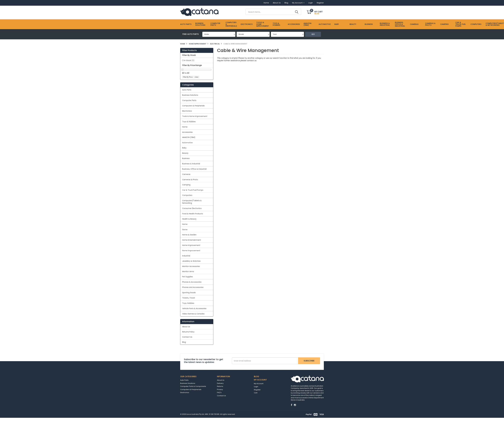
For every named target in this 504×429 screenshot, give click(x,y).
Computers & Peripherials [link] (193, 106)
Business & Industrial (385, 24)
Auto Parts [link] (187, 90)
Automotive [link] (187, 143)
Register (320, 3)
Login (311, 3)
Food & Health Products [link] (193, 214)
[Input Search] (270, 12)
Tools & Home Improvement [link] (195, 116)
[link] (291, 405)
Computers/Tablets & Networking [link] (192, 202)
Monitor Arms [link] (188, 271)
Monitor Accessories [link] (191, 266)
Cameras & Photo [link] (190, 180)
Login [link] (256, 387)
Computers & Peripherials (231, 24)
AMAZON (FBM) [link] (189, 137)
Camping (444, 24)
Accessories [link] (187, 132)
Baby (337, 24)
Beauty (353, 24)
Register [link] (257, 390)
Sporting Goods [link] (189, 293)
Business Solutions (200, 24)
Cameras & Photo (430, 24)
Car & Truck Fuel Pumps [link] (193, 190)
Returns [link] (220, 386)
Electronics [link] (187, 111)
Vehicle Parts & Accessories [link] (194, 308)
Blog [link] (184, 342)
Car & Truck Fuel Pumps (461, 24)
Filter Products (190, 50)
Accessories (294, 24)
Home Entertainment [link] (192, 240)
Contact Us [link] (187, 337)
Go (313, 34)
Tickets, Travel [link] (188, 298)
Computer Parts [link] (189, 100)
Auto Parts (186, 24)
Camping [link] (186, 185)
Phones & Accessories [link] (192, 282)
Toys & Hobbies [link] (189, 122)
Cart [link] (256, 393)
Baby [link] (184, 148)
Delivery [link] (220, 383)
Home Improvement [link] (191, 245)
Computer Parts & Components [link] (193, 386)
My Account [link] (259, 384)
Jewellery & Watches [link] (191, 261)
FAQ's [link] (219, 392)
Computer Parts (215, 24)
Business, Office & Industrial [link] (194, 169)
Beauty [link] (185, 153)
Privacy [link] (220, 389)
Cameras (414, 24)
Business (369, 24)
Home (266, 3)
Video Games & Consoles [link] (193, 314)
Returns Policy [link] (188, 332)
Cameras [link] (186, 174)
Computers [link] (187, 195)
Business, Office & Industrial (400, 24)
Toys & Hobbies (276, 24)
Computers (476, 24)
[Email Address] (265, 361)
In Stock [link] (189, 60)
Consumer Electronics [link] (192, 208)
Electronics (247, 24)
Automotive (325, 24)
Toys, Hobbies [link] (188, 303)
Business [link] (186, 158)
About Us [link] (186, 327)
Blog (286, 3)
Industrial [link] (186, 256)
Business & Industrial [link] (191, 164)
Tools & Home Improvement (263, 24)
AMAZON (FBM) (307, 24)
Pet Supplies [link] (187, 277)
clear (196, 77)
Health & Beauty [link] (189, 219)
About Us (277, 3)
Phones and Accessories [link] (193, 287)
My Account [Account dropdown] (298, 3)
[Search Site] (297, 12)
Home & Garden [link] (189, 235)
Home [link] (185, 127)
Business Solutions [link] (190, 95)
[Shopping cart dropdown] (315, 12)
